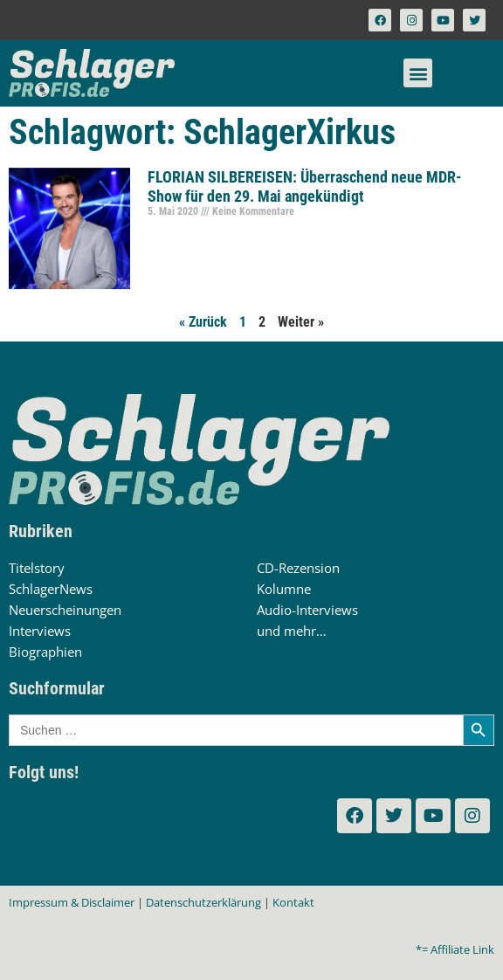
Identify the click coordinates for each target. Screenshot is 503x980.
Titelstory (37, 568)
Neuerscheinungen (65, 610)
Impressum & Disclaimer (72, 902)
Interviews (40, 631)
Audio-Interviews (307, 610)
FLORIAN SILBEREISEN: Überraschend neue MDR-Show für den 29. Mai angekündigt (305, 186)
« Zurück (203, 322)
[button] (418, 73)
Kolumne (284, 589)
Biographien (45, 652)
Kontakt (293, 902)
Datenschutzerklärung (203, 902)
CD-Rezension (298, 568)
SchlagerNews (51, 589)
